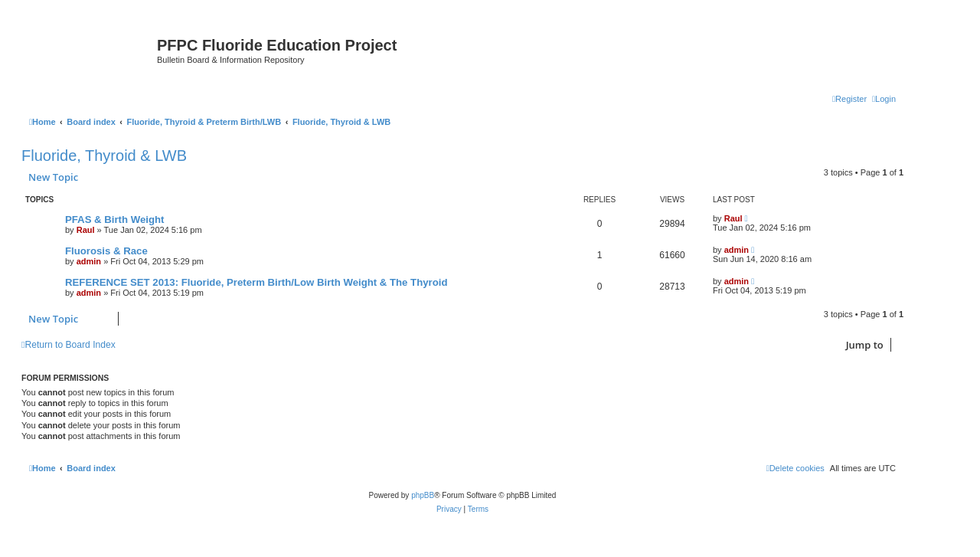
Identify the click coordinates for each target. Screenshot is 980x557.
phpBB (423, 495)
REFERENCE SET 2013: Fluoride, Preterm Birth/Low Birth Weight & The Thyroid (256, 282)
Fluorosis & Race (106, 251)
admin (89, 261)
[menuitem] (884, 99)
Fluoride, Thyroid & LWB (104, 156)
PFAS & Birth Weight (114, 220)
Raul (86, 230)
